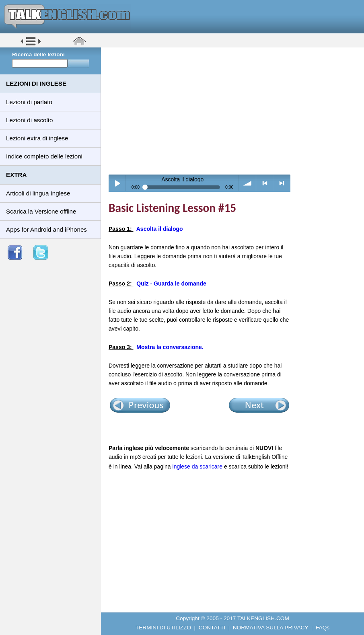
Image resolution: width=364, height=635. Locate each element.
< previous (265, 183)
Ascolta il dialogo (160, 229)
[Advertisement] (235, 111)
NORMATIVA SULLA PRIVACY (270, 628)
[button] (31, 45)
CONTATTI (212, 628)
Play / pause (117, 183)
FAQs (323, 628)
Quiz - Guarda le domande (171, 284)
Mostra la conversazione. (170, 347)
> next (282, 183)
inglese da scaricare (198, 466)
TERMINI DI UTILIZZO (163, 628)
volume (248, 183)
